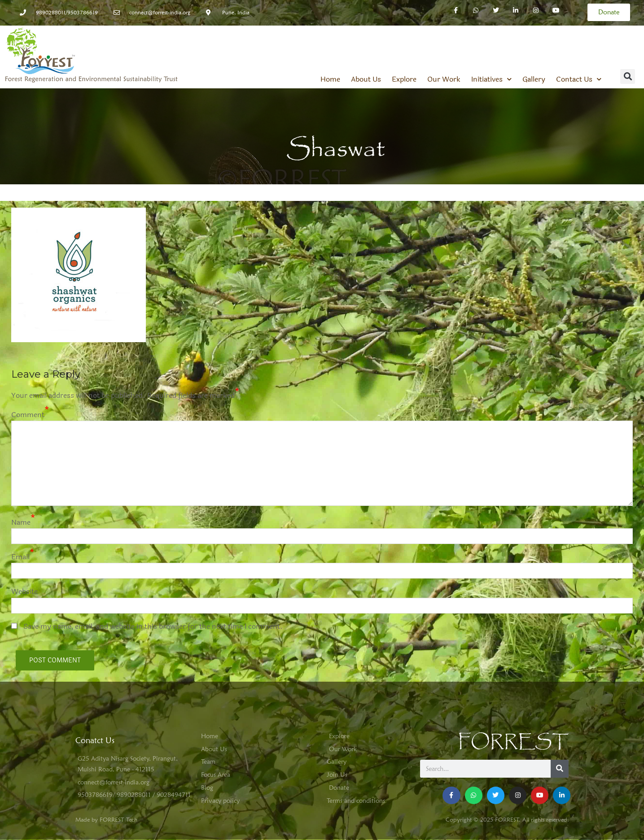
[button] (628, 76)
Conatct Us (95, 740)
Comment (28, 415)
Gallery (534, 79)
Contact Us (579, 79)
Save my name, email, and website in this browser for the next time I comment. (153, 626)
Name (21, 522)
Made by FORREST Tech (106, 819)
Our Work (444, 79)
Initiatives (491, 79)
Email (20, 557)
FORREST (513, 742)
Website (24, 591)
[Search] (560, 769)
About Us (366, 79)
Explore (404, 79)
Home (330, 79)
